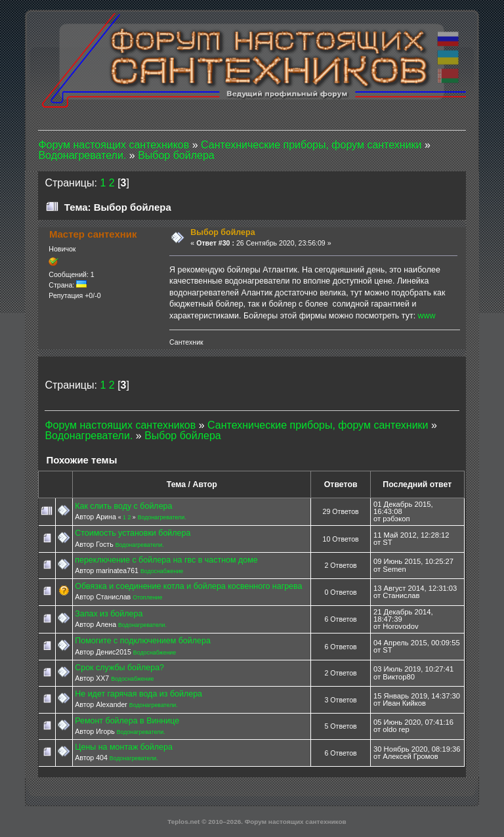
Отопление (147, 597)
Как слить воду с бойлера (123, 506)
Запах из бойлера (109, 614)
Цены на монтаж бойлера (124, 747)
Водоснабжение (162, 571)
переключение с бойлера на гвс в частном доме (166, 560)
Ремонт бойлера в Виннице (127, 721)
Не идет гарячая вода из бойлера (138, 694)
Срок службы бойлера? (119, 668)
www (427, 316)
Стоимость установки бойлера (133, 533)
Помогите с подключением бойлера (143, 641)
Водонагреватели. (162, 517)
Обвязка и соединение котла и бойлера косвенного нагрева (188, 586)
